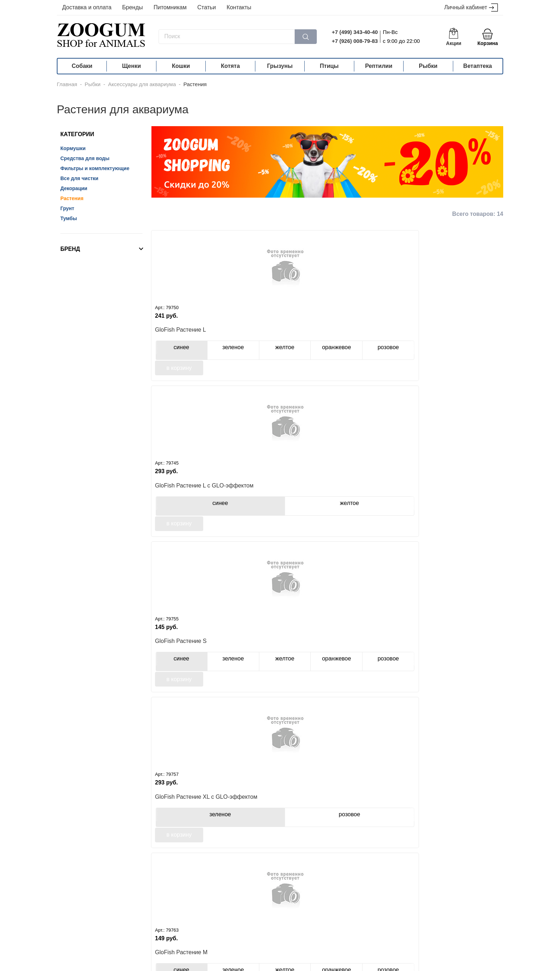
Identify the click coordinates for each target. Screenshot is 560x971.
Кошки (181, 66)
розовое (480, 354)
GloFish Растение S (359, 333)
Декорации (74, 188)
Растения (72, 198)
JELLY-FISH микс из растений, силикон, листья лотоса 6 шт (190, 821)
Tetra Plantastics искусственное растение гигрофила (277, 658)
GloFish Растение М (181, 496)
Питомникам (170, 7)
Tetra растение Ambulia (364, 496)
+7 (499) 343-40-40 (355, 32)
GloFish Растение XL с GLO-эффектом (460, 333)
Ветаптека (477, 66)
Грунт (67, 208)
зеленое (200, 353)
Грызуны (280, 66)
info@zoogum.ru (414, 944)
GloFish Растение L (181, 333)
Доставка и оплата (87, 7)
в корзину (179, 374)
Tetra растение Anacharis (455, 496)
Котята (231, 66)
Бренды (132, 7)
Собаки (82, 66)
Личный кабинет (471, 8)
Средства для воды (85, 158)
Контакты (239, 7)
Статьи (207, 7)
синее (170, 353)
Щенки (132, 66)
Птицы (329, 66)
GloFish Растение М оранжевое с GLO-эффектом (271, 496)
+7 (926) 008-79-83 (355, 41)
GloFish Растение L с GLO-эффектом (280, 333)
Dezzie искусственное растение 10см (273, 821)
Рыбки (428, 66)
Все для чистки (79, 178)
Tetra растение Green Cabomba (183, 658)
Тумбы (69, 218)
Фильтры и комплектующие (95, 168)
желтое (229, 353)
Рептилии (379, 66)
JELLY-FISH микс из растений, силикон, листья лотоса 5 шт (458, 658)
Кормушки (73, 148)
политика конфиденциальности (213, 965)
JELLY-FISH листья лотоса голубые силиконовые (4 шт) (371, 658)
